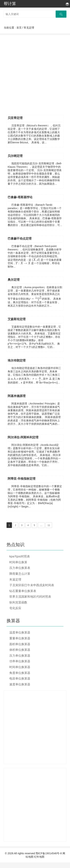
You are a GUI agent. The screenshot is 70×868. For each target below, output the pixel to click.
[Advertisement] (35, 70)
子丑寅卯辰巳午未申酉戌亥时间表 (32, 585)
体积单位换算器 (20, 650)
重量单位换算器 (20, 638)
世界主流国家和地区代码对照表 (30, 597)
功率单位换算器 (20, 661)
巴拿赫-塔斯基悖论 (20, 197)
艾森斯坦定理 (17, 319)
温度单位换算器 (20, 632)
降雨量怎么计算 (20, 574)
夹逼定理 (15, 580)
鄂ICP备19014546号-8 (49, 853)
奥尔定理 (14, 280)
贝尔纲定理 (15, 156)
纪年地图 (39, 857)
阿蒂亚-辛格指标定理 (22, 479)
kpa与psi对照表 (20, 556)
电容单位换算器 (20, 679)
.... (41, 525)
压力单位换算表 (20, 568)
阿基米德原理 (17, 396)
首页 (19, 28)
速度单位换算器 (20, 684)
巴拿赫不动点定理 (20, 239)
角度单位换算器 (20, 673)
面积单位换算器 (20, 644)
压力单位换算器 (20, 656)
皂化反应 (15, 608)
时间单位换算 (18, 562)
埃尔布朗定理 (17, 360)
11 (49, 525)
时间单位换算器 (20, 667)
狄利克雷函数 (18, 602)
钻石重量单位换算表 (23, 591)
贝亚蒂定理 (15, 118)
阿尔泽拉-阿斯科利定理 (23, 437)
